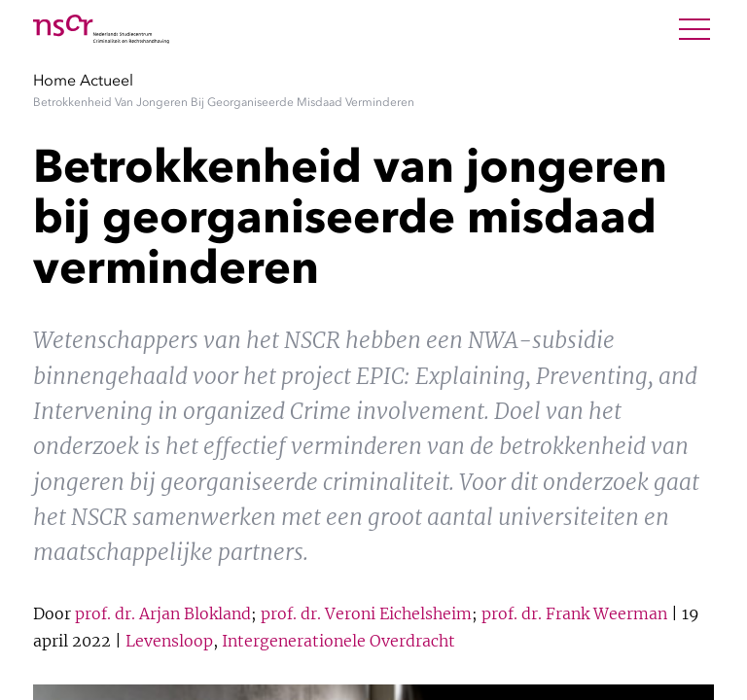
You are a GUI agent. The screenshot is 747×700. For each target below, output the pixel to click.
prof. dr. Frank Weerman (574, 613)
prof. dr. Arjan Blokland (163, 613)
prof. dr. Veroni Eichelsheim (366, 613)
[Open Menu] (694, 29)
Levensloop (169, 641)
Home (54, 80)
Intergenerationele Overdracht (338, 641)
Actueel (107, 80)
